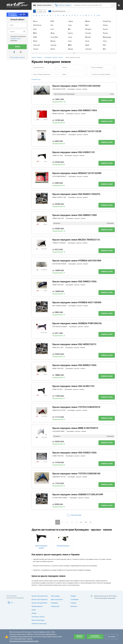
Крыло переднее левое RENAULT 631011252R (77, 131)
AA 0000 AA (41, 11)
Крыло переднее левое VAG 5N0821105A (74, 282)
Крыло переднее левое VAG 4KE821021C (74, 344)
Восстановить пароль (17, 57)
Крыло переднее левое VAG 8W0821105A (75, 110)
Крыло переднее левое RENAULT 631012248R (77, 173)
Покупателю (55, 606)
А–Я (98, 16)
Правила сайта (15, 39)
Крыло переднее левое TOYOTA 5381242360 (76, 86)
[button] (68, 11)
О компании (74, 599)
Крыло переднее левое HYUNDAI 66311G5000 (77, 302)
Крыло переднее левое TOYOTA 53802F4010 (76, 407)
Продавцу (54, 603)
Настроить (112, 637)
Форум (34, 613)
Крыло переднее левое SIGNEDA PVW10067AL (77, 323)
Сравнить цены (107, 100)
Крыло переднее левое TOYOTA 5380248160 (76, 474)
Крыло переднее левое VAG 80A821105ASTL (76, 194)
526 (86, 522)
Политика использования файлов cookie (24, 641)
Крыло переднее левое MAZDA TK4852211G (76, 240)
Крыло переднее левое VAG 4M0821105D (75, 215)
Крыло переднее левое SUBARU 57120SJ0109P (78, 494)
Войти (17, 47)
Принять (79, 637)
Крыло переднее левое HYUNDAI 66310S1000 (77, 261)
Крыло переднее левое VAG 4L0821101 (74, 386)
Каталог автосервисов (39, 599)
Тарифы (73, 596)
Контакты (74, 606)
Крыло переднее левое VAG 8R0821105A (74, 365)
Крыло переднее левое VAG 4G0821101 (74, 152)
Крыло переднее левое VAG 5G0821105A (74, 453)
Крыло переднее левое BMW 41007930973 (75, 428)
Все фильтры (36, 79)
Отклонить (95, 637)
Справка (73, 603)
